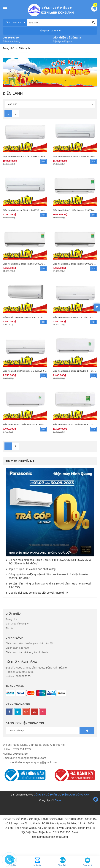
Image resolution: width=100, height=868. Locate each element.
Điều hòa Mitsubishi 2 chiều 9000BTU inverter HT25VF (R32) (33, 156)
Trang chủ (11, 619)
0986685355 (11, 37)
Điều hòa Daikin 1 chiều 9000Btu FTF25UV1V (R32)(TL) (31, 424)
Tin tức (9, 628)
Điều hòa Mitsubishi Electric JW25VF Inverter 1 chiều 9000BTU (34, 210)
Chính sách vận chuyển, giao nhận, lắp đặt (29, 643)
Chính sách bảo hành (18, 648)
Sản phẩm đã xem (50, 31)
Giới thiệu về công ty (67, 37)
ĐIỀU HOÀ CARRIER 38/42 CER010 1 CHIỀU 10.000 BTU (31, 317)
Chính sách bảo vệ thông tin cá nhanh (27, 652)
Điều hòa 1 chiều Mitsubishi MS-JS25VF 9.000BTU (28, 371)
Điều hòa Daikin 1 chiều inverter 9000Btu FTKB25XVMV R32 (33, 264)
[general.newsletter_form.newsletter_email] (50, 731)
